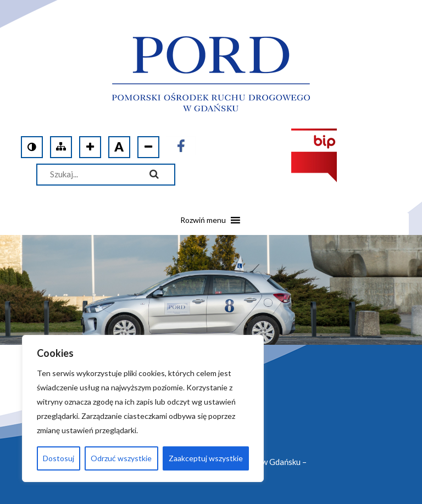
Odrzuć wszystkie (121, 458)
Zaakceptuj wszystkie (206, 458)
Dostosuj (59, 458)
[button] (203, 224)
